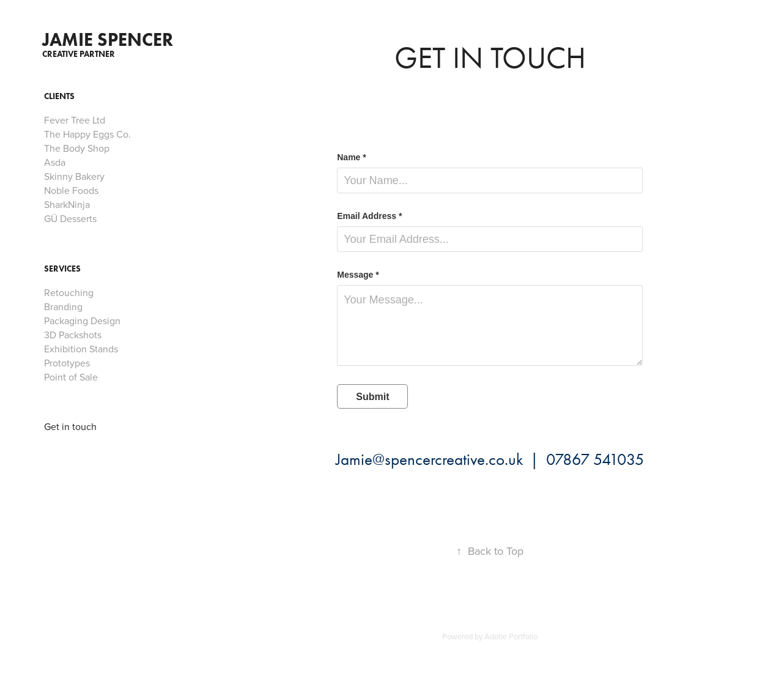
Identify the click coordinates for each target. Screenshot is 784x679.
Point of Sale (71, 377)
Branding (63, 306)
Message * (358, 275)
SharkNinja (67, 204)
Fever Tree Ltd (75, 120)
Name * (351, 157)
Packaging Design (82, 321)
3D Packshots (73, 335)
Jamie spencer (108, 39)
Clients (59, 96)
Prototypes (67, 363)
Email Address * (369, 216)
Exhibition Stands (81, 349)
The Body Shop (77, 148)
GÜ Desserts (70, 218)
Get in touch (70, 426)
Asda (55, 162)
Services (62, 269)
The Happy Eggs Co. (87, 134)
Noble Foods (71, 190)
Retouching (69, 292)
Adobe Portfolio (511, 636)
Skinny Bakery (74, 176)
